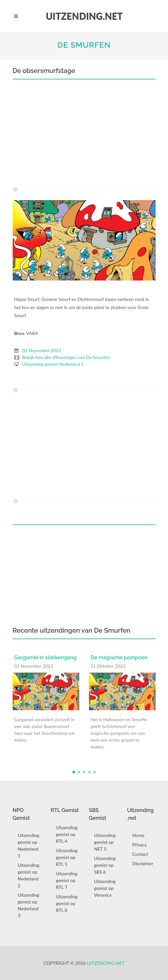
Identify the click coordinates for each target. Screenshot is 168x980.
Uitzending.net (106, 963)
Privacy (140, 845)
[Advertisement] (84, 135)
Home (138, 835)
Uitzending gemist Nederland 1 (53, 364)
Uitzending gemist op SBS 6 (105, 865)
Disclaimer (143, 863)
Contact (140, 854)
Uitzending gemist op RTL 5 (67, 857)
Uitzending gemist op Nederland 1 (29, 845)
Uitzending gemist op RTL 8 (67, 903)
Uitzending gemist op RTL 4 (67, 834)
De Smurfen (84, 45)
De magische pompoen (119, 657)
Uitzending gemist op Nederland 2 (29, 875)
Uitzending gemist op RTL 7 (67, 880)
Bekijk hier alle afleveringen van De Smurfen (66, 357)
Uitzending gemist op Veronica (105, 888)
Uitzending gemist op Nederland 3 (29, 905)
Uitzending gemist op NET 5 (105, 842)
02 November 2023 (42, 350)
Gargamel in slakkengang (45, 657)
